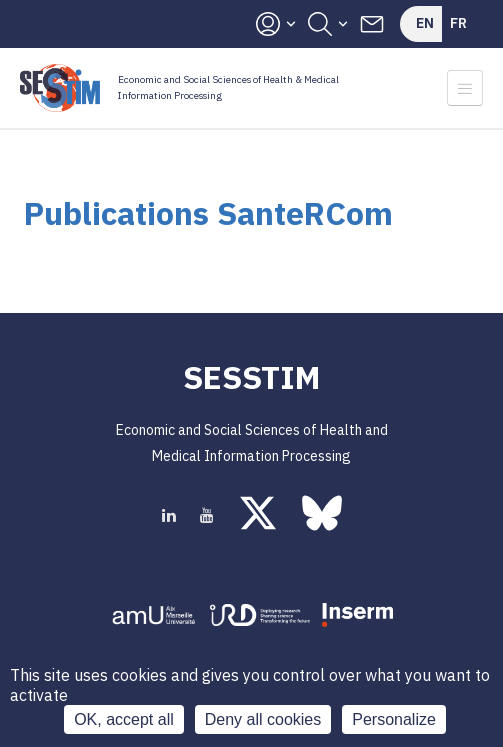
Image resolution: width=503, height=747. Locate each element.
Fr (458, 23)
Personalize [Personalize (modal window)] (394, 719)
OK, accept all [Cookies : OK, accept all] (124, 719)
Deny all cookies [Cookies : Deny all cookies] (263, 719)
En (425, 23)
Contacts (372, 24)
